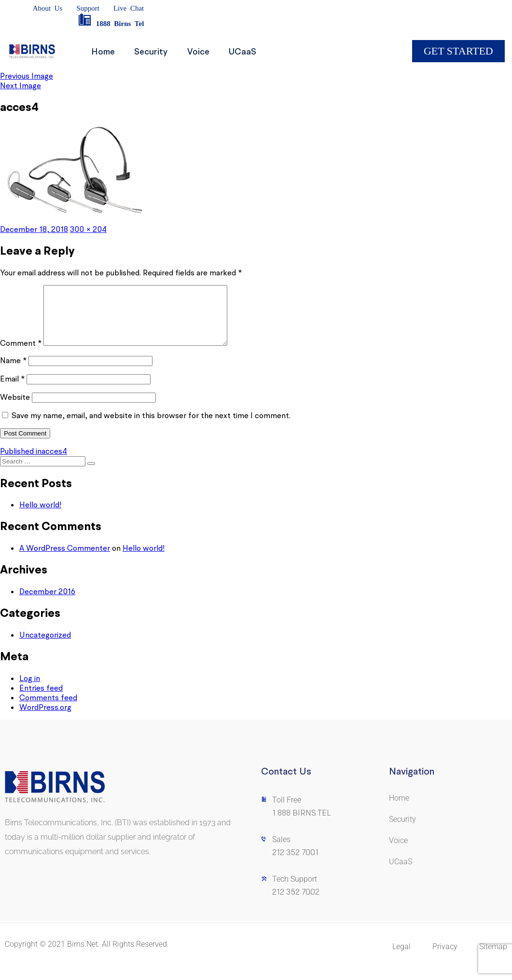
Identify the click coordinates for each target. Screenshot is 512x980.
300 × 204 (88, 229)
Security (158, 51)
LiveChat (129, 8)
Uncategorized (45, 646)
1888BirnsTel (111, 24)
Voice (210, 51)
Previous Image (27, 76)
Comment (21, 354)
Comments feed (48, 709)
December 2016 (47, 603)
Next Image (21, 85)
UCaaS (259, 51)
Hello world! (40, 516)
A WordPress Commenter (65, 559)
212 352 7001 (295, 864)
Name (13, 372)
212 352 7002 (296, 904)
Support (88, 8)
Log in (30, 690)
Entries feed (41, 699)
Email (12, 390)
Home (105, 51)
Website (15, 408)
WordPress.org (45, 719)
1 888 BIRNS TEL (302, 824)
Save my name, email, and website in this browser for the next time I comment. (151, 427)
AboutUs (48, 8)
